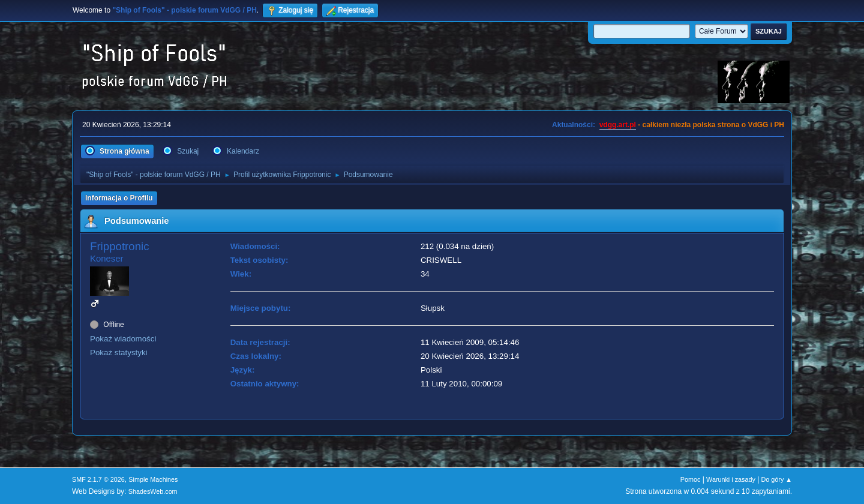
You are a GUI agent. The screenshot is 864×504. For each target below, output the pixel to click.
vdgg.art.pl (618, 125)
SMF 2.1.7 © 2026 (98, 479)
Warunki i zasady (731, 479)
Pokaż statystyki (119, 352)
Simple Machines (153, 479)
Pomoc (691, 479)
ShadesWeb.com (153, 491)
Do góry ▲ (777, 479)
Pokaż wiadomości (123, 339)
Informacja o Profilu (119, 198)
